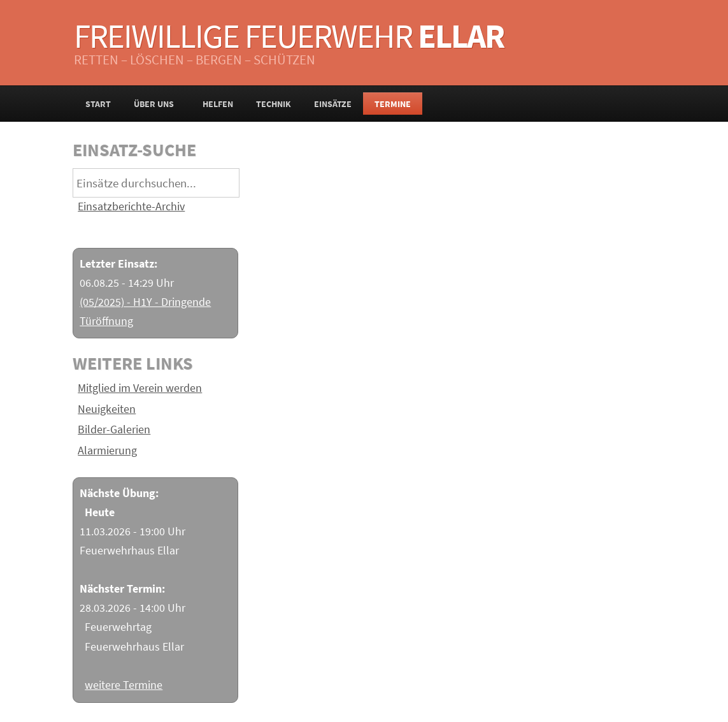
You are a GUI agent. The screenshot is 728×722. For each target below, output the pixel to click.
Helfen (218, 104)
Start (98, 104)
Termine (393, 104)
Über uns (157, 104)
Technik (274, 104)
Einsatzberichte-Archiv (131, 206)
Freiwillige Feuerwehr (289, 36)
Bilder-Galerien (114, 430)
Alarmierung (107, 451)
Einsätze (333, 104)
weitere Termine (124, 685)
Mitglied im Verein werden (140, 388)
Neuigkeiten (107, 409)
